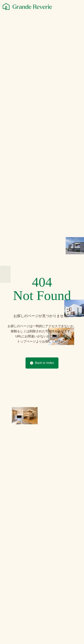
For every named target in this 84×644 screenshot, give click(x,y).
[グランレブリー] (27, 6)
